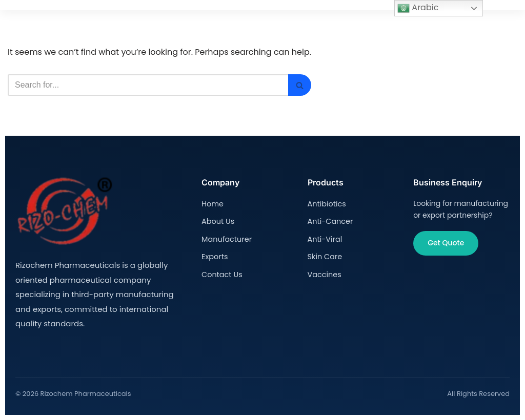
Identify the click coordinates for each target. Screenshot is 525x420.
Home (212, 203)
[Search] (148, 85)
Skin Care (325, 255)
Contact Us (221, 272)
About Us (217, 221)
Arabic (418, 8)
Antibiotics (326, 203)
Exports (214, 255)
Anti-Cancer (330, 221)
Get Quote (446, 243)
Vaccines (324, 272)
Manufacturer (226, 238)
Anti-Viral (325, 238)
